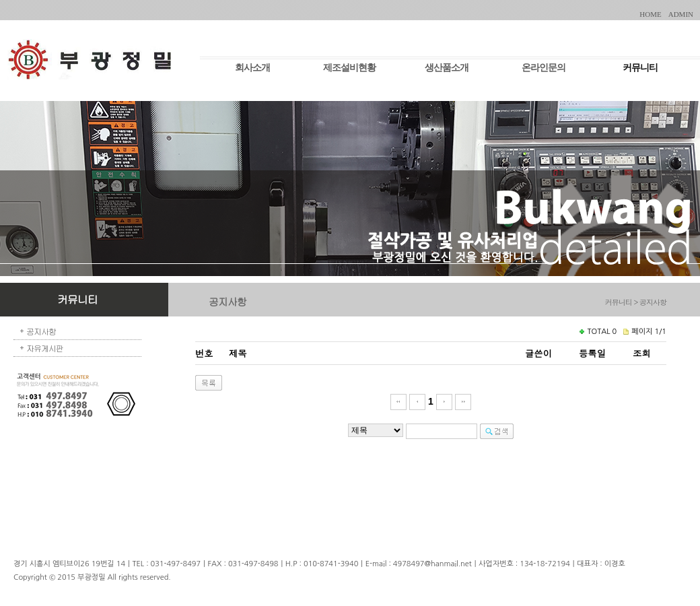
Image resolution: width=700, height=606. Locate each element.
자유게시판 (45, 348)
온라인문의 (544, 68)
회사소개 (252, 68)
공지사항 (41, 331)
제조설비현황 (349, 68)
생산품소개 (447, 68)
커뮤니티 (640, 68)
